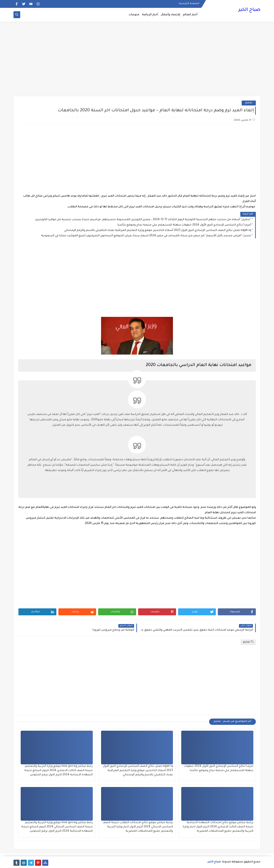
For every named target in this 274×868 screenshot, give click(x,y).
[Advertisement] (137, 61)
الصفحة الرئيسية (189, 4)
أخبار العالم (190, 15)
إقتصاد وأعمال (170, 15)
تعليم (249, 103)
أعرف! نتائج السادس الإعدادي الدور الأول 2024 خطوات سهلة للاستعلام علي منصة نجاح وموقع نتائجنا (184, 225)
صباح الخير (249, 10)
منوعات (134, 15)
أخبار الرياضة (150, 15)
